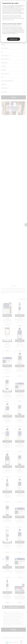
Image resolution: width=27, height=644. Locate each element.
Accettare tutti (13, 39)
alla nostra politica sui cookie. (8, 20)
